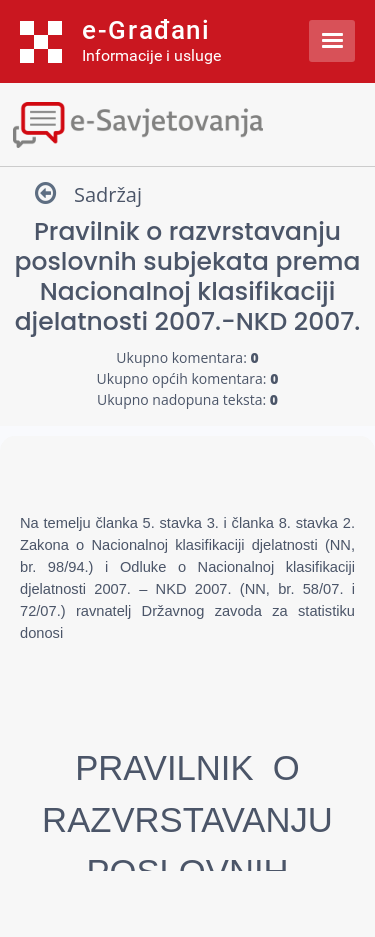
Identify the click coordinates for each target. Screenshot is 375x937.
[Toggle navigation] (187, 122)
